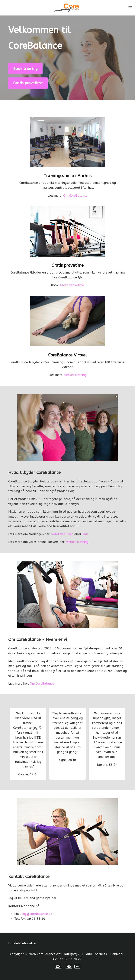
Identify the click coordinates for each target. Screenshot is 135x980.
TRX (85, 534)
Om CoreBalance (75, 196)
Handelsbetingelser (22, 943)
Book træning (25, 69)
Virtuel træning (75, 375)
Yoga (70, 534)
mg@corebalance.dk (37, 914)
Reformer (58, 534)
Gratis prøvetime (28, 83)
